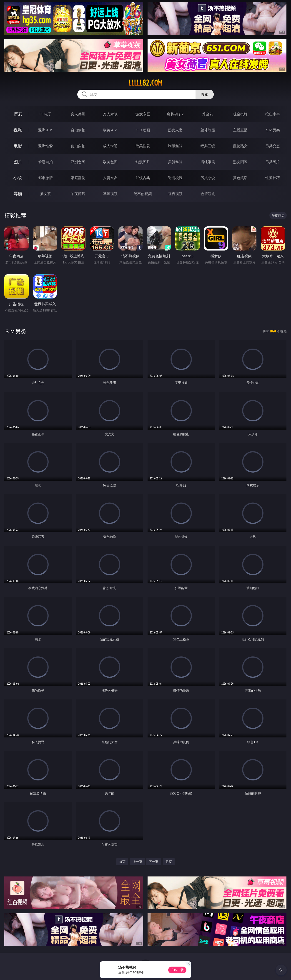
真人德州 (78, 114)
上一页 (138, 862)
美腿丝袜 (175, 162)
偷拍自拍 (78, 146)
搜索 (205, 94)
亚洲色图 (78, 162)
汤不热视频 (143, 194)
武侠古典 (143, 178)
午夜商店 (78, 194)
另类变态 (273, 146)
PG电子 (45, 114)
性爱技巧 (273, 178)
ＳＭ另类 (273, 130)
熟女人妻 (175, 130)
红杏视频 (175, 194)
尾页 (169, 862)
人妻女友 (110, 178)
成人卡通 (110, 146)
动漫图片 (143, 162)
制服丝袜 (175, 146)
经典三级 (208, 146)
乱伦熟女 (240, 146)
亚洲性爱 (45, 146)
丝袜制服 (208, 130)
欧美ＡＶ (110, 130)
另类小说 (208, 178)
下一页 (153, 862)
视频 (18, 130)
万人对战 (110, 114)
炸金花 (208, 114)
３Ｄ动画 (143, 130)
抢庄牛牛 (273, 114)
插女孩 (45, 194)
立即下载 (177, 970)
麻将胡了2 (175, 114)
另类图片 (273, 162)
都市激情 (45, 178)
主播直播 (240, 130)
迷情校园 (175, 178)
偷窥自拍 (45, 162)
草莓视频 (110, 194)
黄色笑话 (240, 178)
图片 (18, 162)
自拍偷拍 (78, 130)
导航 (18, 194)
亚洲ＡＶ (45, 130)
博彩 (18, 114)
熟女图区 (240, 162)
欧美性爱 (143, 146)
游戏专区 (143, 114)
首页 (122, 862)
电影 (18, 146)
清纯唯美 (208, 162)
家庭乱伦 (78, 178)
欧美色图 (110, 162)
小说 (18, 178)
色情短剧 (208, 194)
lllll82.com (145, 83)
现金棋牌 (240, 114)
